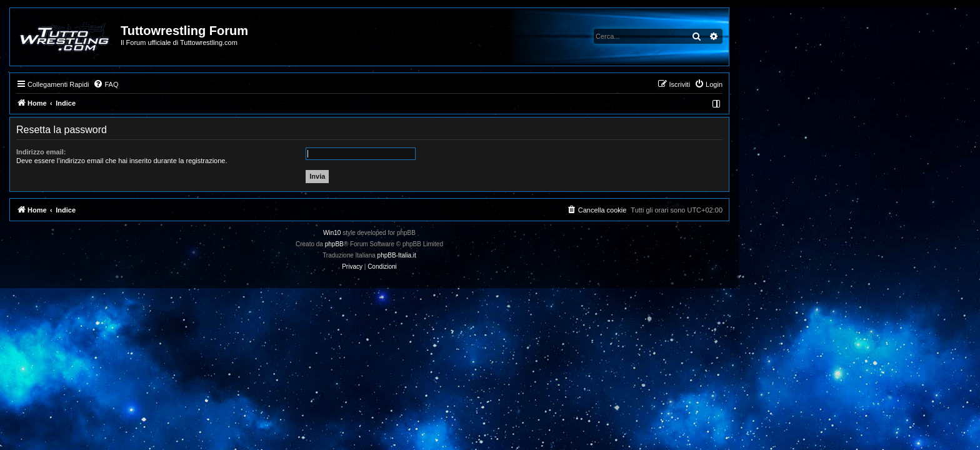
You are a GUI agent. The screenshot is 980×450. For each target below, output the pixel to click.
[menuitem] (226, 84)
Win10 (452, 233)
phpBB (455, 244)
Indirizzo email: (162, 152)
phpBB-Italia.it (517, 255)
